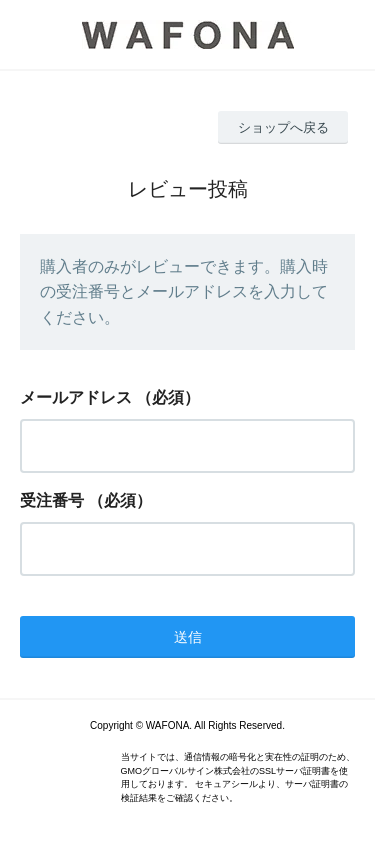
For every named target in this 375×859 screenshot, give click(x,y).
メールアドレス (76, 397)
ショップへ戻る (283, 127)
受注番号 (52, 500)
